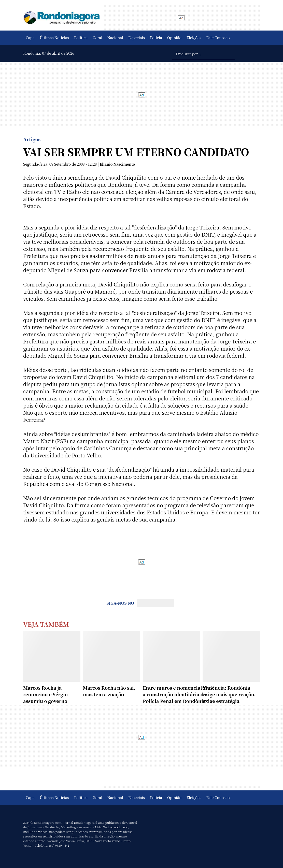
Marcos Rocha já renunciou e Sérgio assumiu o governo (45, 694)
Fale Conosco (218, 38)
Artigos (32, 139)
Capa (30, 38)
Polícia (156, 38)
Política (81, 38)
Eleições (194, 38)
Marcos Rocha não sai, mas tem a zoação (109, 691)
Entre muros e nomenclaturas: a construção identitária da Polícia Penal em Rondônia (178, 694)
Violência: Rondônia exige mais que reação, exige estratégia (229, 694)
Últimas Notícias (54, 38)
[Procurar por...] (203, 53)
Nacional (115, 38)
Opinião (174, 38)
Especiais (137, 38)
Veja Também (46, 624)
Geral (97, 38)
